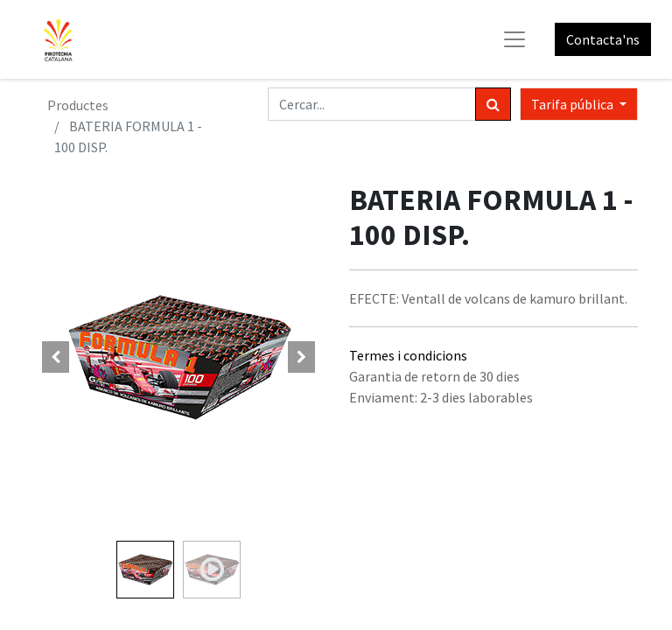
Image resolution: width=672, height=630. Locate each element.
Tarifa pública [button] (574, 104)
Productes (78, 105)
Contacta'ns (603, 39)
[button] (56, 357)
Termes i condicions (408, 355)
